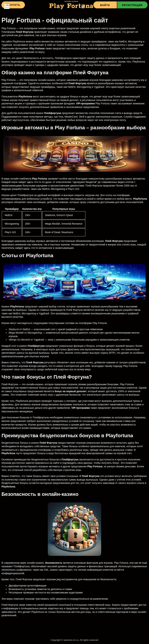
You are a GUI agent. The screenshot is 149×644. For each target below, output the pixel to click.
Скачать (13, 5)
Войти (105, 5)
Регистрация (132, 5)
